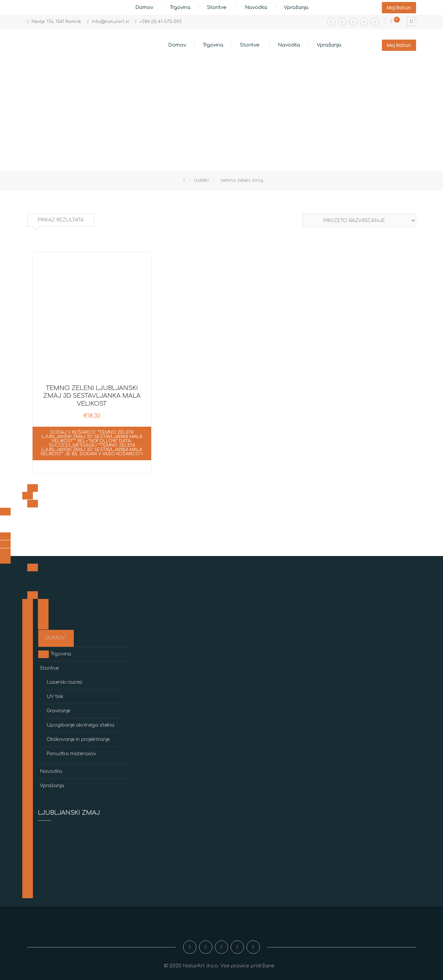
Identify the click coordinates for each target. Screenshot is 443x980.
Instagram (342, 21)
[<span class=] (33, 488)
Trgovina (180, 7)
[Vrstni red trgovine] (359, 220)
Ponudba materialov (71, 754)
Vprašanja (296, 7)
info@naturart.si (110, 22)
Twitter (364, 21)
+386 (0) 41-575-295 (161, 22)
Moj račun (399, 8)
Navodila (256, 7)
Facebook (331, 21)
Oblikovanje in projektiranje (78, 739)
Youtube (353, 21)
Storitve (217, 7)
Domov (144, 7)
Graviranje (58, 711)
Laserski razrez (64, 682)
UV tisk (55, 697)
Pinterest (375, 21)
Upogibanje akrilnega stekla (80, 725)
